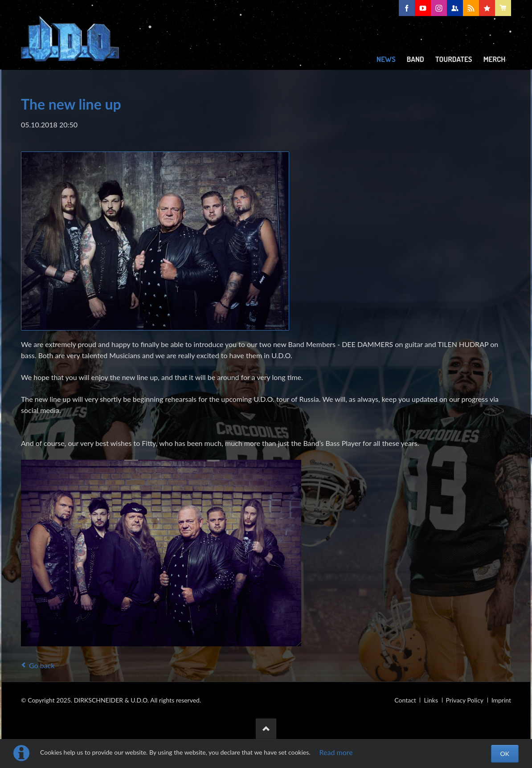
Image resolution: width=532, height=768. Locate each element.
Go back (42, 665)
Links (431, 700)
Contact (405, 700)
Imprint (501, 700)
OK (505, 754)
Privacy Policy (465, 700)
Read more (336, 752)
